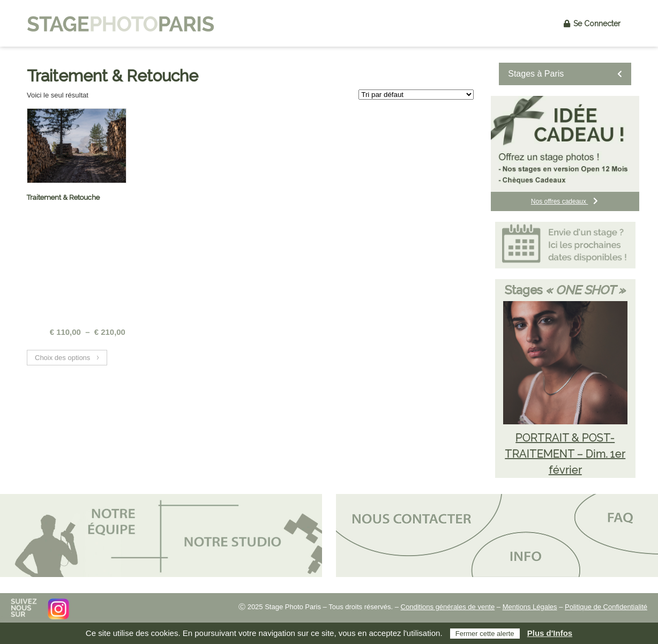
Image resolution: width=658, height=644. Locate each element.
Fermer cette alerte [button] (485, 634)
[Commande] (416, 95)
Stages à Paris (565, 74)
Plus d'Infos (550, 633)
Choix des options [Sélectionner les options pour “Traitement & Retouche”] (62, 358)
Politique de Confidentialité (606, 607)
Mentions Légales (530, 607)
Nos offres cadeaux (565, 201)
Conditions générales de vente (448, 607)
